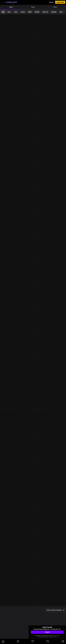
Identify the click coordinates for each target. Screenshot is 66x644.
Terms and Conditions (49, 637)
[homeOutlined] (3, 641)
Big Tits (45, 12)
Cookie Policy (53, 636)
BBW (30, 12)
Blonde (54, 12)
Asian (23, 12)
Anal (16, 12)
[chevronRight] (64, 12)
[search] (48, 641)
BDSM (37, 12)
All (3, 12)
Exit (56, 637)
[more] (63, 641)
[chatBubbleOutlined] (18, 641)
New (9, 12)
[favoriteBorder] (33, 641)
